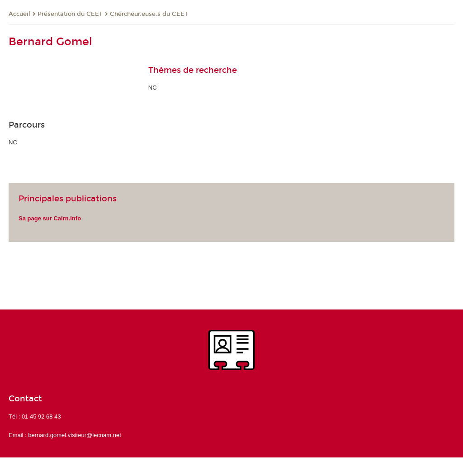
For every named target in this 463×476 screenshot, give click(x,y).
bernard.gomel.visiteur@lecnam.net (74, 435)
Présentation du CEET (70, 14)
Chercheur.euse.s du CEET (149, 14)
